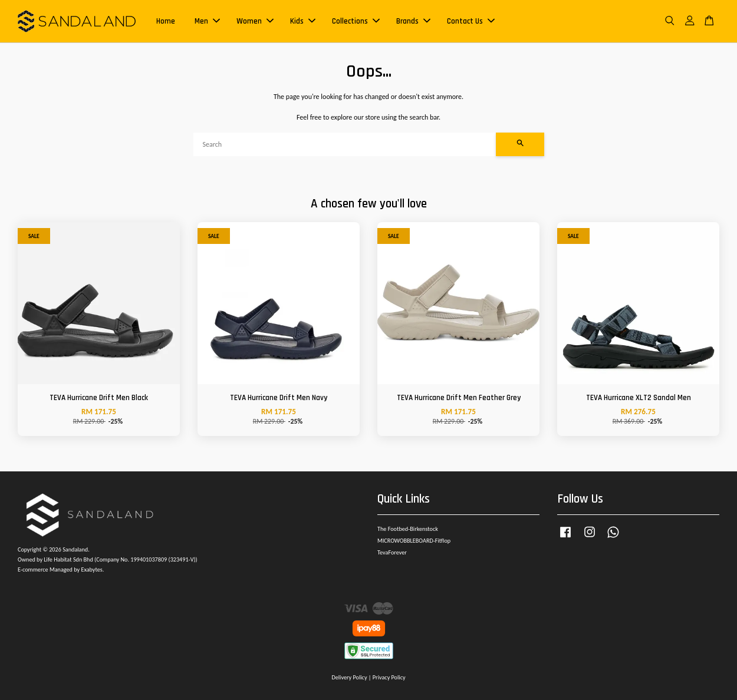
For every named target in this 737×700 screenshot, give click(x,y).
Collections (356, 21)
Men (207, 21)
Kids (303, 21)
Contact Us (471, 21)
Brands (413, 21)
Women (255, 21)
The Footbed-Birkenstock (408, 529)
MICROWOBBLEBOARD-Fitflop (414, 541)
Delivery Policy (349, 677)
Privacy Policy (389, 677)
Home (166, 21)
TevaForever (392, 552)
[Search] (345, 144)
